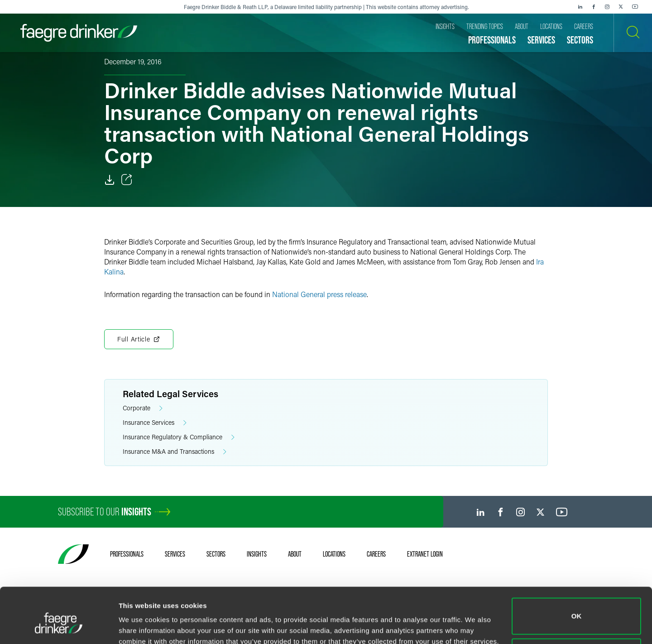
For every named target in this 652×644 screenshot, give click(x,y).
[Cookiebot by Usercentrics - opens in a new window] (59, 626)
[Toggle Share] (127, 180)
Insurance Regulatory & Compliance (179, 437)
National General (300, 294)
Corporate (143, 408)
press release (347, 294)
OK (577, 574)
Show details (140, 624)
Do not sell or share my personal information (577, 614)
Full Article (139, 339)
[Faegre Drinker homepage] (79, 33)
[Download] (110, 180)
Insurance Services (155, 423)
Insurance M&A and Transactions (175, 452)
